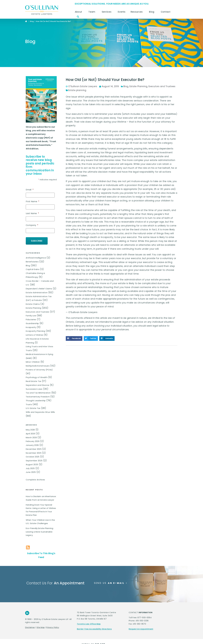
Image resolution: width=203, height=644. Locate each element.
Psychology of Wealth (37, 377)
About (79, 12)
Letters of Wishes (35, 335)
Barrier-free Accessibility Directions (94, 629)
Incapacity (31, 327)
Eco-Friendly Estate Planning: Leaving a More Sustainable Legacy (40, 532)
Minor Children (33, 362)
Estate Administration (37, 292)
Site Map (41, 627)
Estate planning (77, 90)
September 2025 (34, 461)
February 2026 (33, 441)
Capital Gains (33, 269)
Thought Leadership (36, 401)
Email (30, 190)
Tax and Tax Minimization (38, 393)
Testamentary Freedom (38, 397)
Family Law (31, 316)
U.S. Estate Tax (33, 408)
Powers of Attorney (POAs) (39, 370)
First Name (32, 202)
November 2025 (34, 453)
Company (32, 225)
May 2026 (30, 430)
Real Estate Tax (34, 381)
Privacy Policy (53, 627)
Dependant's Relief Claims (39, 289)
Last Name (32, 214)
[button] (78, 17)
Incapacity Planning (35, 331)
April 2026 (30, 434)
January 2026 (32, 445)
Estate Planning (34, 308)
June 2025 (31, 472)
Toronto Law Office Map (89, 624)
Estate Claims (33, 304)
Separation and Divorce (38, 385)
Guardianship (32, 323)
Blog (152, 12)
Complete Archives (35, 480)
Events (122, 12)
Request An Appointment (141, 629)
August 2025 (32, 464)
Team (92, 12)
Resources (137, 12)
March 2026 (31, 437)
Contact (166, 12)
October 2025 (33, 457)
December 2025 (34, 449)
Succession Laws (34, 389)
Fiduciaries (31, 319)
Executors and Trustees (38, 312)
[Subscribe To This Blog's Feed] (28, 547)
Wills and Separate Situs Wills (40, 412)
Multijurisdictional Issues (38, 366)
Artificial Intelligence (36, 258)
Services (107, 12)
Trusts (29, 404)
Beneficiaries (32, 262)
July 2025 (30, 468)
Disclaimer (30, 627)
